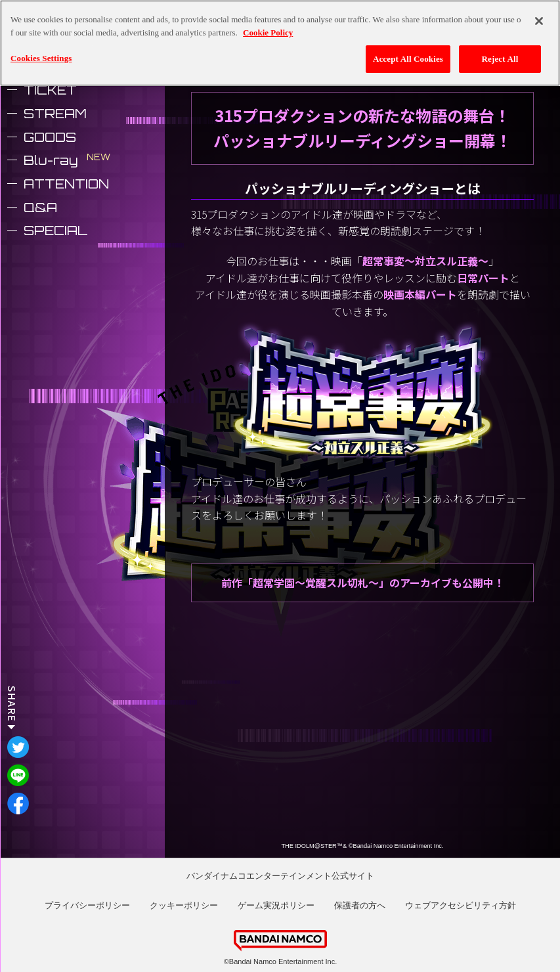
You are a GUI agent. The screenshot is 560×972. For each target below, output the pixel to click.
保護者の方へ (360, 905)
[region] (280, 43)
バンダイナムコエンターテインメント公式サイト (280, 876)
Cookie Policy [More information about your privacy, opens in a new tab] (268, 33)
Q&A (40, 208)
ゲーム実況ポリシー (276, 905)
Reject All (500, 59)
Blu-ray (51, 160)
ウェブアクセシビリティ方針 (461, 905)
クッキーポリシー (184, 905)
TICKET (50, 90)
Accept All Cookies (408, 59)
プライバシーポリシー (87, 905)
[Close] (539, 21)
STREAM (55, 114)
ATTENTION (66, 184)
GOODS (50, 137)
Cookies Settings (41, 58)
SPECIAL (56, 231)
